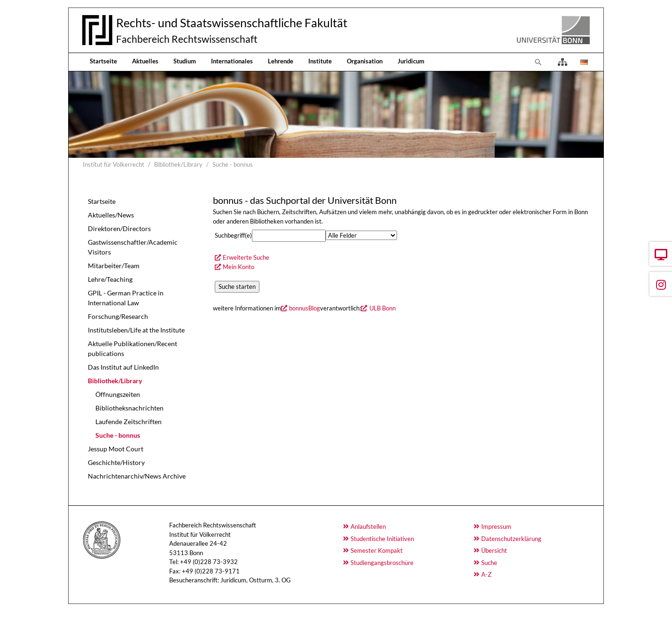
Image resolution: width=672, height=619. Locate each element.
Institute (320, 61)
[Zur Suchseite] (539, 62)
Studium (185, 61)
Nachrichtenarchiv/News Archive (137, 476)
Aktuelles (145, 61)
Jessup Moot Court (116, 449)
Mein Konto (238, 267)
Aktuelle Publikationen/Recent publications (133, 348)
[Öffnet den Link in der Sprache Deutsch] (583, 62)
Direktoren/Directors (119, 228)
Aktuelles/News (111, 215)
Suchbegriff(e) (233, 235)
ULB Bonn (383, 308)
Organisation (365, 61)
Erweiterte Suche (246, 257)
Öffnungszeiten (118, 394)
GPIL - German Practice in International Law (126, 298)
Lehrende (281, 61)
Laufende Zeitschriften (129, 422)
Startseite (103, 61)
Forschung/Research (118, 316)
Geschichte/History (116, 462)
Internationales (232, 61)
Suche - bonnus (118, 435)
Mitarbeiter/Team (114, 266)
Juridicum (411, 61)
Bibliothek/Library (115, 381)
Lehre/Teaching (110, 279)
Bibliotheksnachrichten (129, 408)
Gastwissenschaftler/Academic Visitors (133, 247)
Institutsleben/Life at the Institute (136, 330)
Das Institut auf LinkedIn (123, 367)
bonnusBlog (305, 308)
